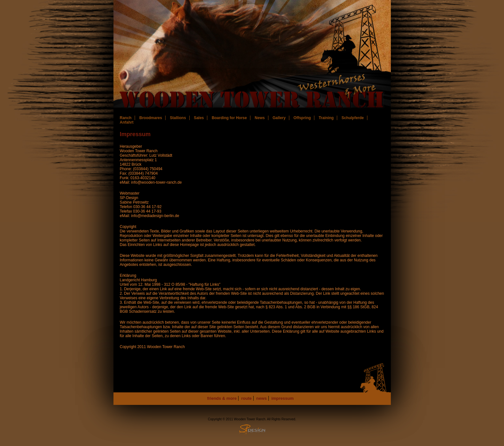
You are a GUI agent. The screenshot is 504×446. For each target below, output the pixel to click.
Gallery (279, 118)
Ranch (126, 118)
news (261, 398)
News (260, 118)
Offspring (302, 118)
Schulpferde (352, 118)
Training (326, 118)
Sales (199, 118)
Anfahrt (127, 122)
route (247, 398)
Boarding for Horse (229, 118)
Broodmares (151, 118)
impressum (282, 398)
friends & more (222, 398)
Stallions (178, 118)
